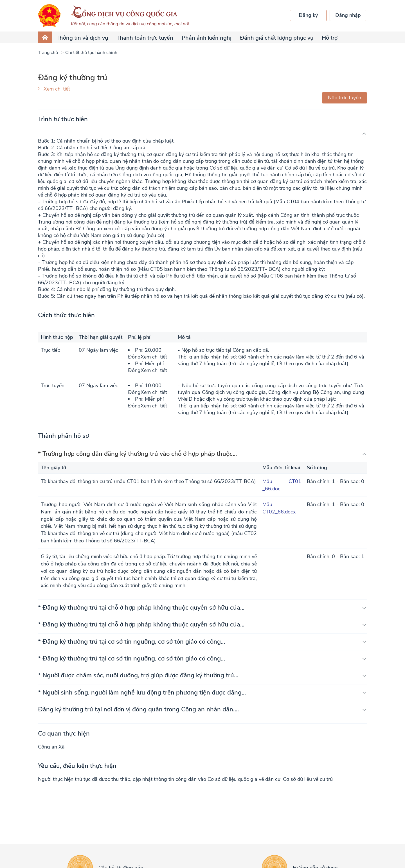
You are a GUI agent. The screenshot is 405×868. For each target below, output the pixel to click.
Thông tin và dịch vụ (82, 38)
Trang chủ (48, 53)
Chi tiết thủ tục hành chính (91, 53)
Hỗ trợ (330, 38)
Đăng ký (308, 15)
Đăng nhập (348, 15)
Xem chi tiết (57, 89)
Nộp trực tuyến (345, 98)
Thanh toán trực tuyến (145, 38)
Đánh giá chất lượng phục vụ (277, 38)
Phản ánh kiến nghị (207, 38)
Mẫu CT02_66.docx (279, 508)
